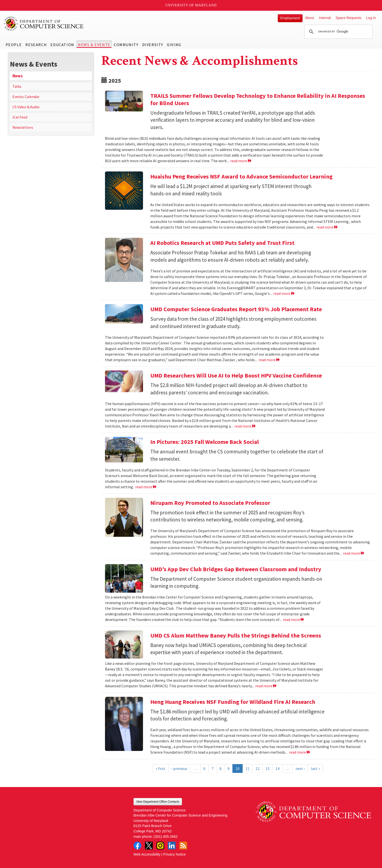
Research (36, 45)
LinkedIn (172, 846)
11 (248, 768)
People (14, 45)
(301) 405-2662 (166, 837)
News (18, 76)
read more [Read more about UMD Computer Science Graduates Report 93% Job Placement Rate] (269, 360)
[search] (338, 32)
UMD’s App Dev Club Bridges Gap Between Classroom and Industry (236, 569)
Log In (371, 18)
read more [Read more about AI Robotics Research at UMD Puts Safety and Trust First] (284, 293)
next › (300, 768)
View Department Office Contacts (158, 802)
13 (267, 768)
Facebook (137, 846)
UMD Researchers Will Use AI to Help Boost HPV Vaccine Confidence (236, 375)
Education (62, 45)
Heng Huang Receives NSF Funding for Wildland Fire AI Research (233, 702)
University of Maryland (191, 5)
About (310, 18)
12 (258, 768)
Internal (325, 18)
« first (161, 768)
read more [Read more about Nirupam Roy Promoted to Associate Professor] (354, 553)
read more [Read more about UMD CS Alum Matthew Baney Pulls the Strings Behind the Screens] (266, 686)
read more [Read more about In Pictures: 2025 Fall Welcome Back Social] (146, 487)
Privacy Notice (174, 854)
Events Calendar (26, 97)
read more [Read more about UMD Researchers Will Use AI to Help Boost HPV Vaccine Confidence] (245, 426)
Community (126, 45)
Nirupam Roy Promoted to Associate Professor (210, 503)
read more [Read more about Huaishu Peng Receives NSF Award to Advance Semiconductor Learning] (327, 227)
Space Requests (348, 18)
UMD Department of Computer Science (44, 24)
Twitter (149, 846)
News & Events (94, 45)
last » (315, 768)
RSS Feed (183, 846)
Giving (174, 45)
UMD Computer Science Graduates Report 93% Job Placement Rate (236, 309)
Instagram (160, 846)
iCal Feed (20, 117)
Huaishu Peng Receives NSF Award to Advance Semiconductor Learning (241, 176)
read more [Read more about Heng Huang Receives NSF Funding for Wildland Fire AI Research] (300, 752)
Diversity (153, 45)
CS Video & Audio (26, 107)
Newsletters (23, 127)
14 (277, 768)
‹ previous (179, 768)
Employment (290, 18)
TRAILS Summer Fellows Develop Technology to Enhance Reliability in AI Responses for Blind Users (258, 99)
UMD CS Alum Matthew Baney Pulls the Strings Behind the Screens (236, 635)
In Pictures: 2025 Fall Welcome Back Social (205, 442)
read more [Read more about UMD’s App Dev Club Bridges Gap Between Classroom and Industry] (294, 619)
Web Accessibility (147, 854)
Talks (17, 86)
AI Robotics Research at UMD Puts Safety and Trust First (222, 243)
